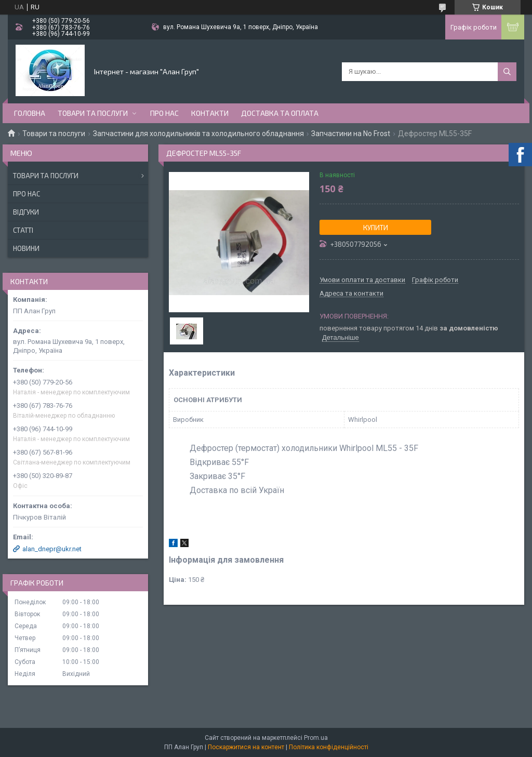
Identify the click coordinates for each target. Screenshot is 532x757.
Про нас (164, 113)
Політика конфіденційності (329, 747)
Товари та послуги (93, 113)
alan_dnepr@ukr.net (52, 549)
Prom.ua (316, 738)
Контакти (210, 113)
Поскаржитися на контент (246, 747)
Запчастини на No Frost (351, 134)
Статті (23, 230)
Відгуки (26, 212)
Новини (26, 248)
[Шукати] (507, 72)
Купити (376, 228)
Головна (30, 113)
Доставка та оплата (280, 113)
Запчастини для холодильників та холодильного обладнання (198, 134)
